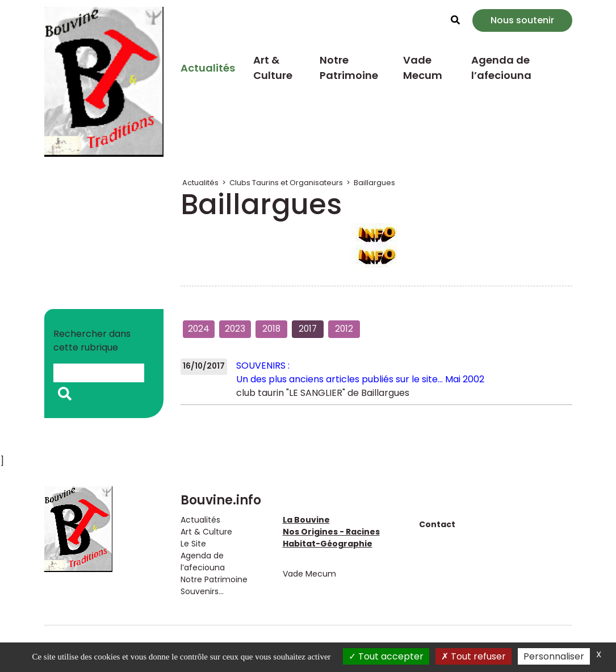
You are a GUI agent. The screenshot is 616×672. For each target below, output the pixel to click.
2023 (235, 329)
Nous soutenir (522, 20)
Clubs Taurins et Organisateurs (286, 183)
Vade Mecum (423, 68)
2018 (271, 329)
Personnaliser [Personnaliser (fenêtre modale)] (554, 656)
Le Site (193, 544)
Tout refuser (473, 656)
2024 (199, 329)
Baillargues (374, 183)
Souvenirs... (202, 591)
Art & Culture (273, 68)
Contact (437, 524)
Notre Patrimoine (349, 68)
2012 (344, 329)
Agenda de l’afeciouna (501, 68)
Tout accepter (386, 656)
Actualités (208, 68)
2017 (308, 329)
